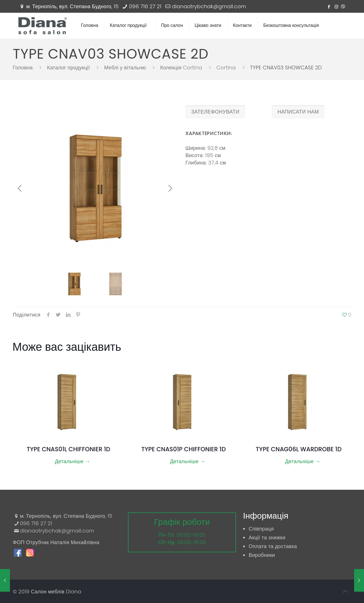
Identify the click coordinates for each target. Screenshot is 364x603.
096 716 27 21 (145, 6)
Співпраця (261, 529)
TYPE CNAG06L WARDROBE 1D (299, 449)
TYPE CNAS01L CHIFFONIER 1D (68, 449)
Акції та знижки (267, 537)
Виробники (262, 555)
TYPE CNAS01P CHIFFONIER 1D (183, 449)
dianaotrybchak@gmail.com (209, 6)
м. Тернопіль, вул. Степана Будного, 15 (72, 6)
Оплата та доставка (273, 546)
